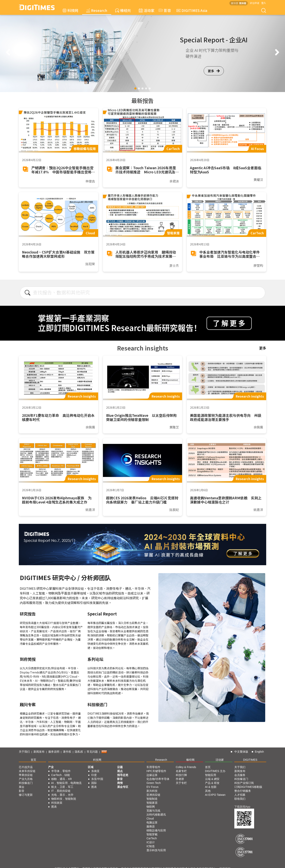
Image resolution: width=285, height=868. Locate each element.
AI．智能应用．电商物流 (66, 783)
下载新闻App (242, 807)
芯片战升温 (26, 767)
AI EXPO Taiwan (215, 795)
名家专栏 (181, 771)
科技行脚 (181, 775)
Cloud (150, 819)
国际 (94, 783)
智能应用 (211, 775)
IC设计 (151, 842)
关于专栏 (181, 783)
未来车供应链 (27, 771)
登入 (264, 3)
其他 (208, 791)
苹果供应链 (26, 775)
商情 (120, 783)
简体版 (243, 3)
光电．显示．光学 (62, 795)
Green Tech (154, 783)
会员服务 (240, 775)
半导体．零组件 (61, 771)
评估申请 (255, 3)
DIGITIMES (250, 760)
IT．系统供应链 (61, 791)
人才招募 (240, 795)
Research (97, 10)
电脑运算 (152, 822)
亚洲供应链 (153, 795)
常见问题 (92, 752)
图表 (54, 807)
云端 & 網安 (212, 779)
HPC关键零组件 (156, 771)
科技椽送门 (26, 783)
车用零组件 (153, 767)
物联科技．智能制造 (64, 799)
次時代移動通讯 (156, 815)
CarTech (152, 838)
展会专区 (123, 787)
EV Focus (152, 787)
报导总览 (123, 775)
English (259, 752)
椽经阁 (123, 10)
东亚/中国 (97, 779)
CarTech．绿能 (61, 775)
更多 (214, 71)
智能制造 (152, 799)
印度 (94, 775)
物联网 (151, 807)
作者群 (180, 779)
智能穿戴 (152, 834)
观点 (120, 771)
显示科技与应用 (156, 850)
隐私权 (79, 752)
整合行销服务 (243, 791)
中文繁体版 (241, 752)
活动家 (147, 10)
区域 (91, 767)
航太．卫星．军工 (62, 787)
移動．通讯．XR (61, 779)
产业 (51, 767)
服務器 (151, 826)
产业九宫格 (26, 779)
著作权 (67, 752)
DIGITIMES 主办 (215, 771)
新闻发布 (39, 752)
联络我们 (240, 799)
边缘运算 (152, 775)
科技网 (70, 10)
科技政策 (57, 803)
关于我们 (24, 752)
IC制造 (151, 846)
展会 (22, 787)
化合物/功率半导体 (158, 779)
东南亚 (95, 771)
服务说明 (54, 752)
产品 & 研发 (212, 783)
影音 (164, 10)
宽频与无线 (153, 811)
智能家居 (152, 803)
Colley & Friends (186, 767)
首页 (33, 760)
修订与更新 (26, 795)
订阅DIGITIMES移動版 (248, 787)
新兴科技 (152, 791)
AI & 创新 (211, 787)
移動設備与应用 (156, 830)
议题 (120, 767)
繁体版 (235, 3)
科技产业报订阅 (244, 783)
